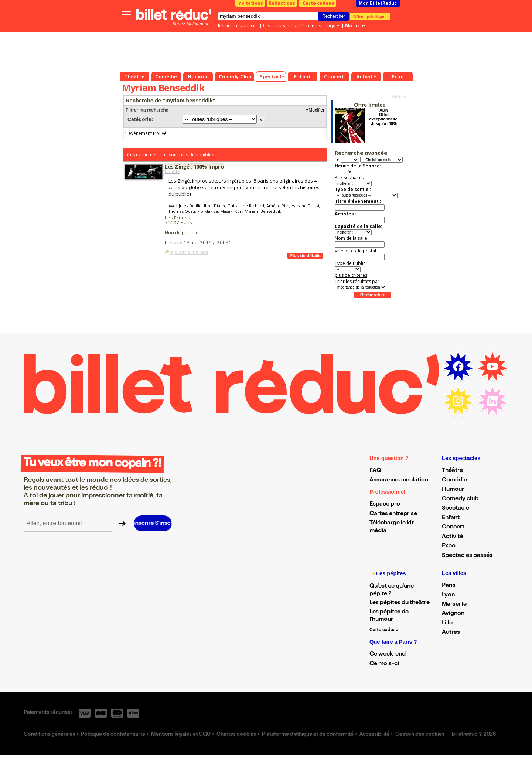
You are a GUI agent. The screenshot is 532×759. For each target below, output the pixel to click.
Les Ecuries (178, 218)
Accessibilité (374, 735)
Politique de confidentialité (113, 735)
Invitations (250, 3)
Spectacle (456, 508)
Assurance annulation (399, 480)
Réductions (282, 3)
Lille (447, 623)
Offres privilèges (370, 16)
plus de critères (351, 275)
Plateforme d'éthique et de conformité (308, 735)
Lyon (448, 595)
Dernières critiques (320, 26)
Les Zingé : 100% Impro (194, 166)
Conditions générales (49, 735)
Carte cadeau (318, 3)
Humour (453, 490)
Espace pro (385, 504)
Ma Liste (355, 26)
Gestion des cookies (420, 735)
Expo (449, 546)
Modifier (316, 110)
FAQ (375, 471)
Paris (449, 586)
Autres (451, 633)
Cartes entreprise (393, 514)
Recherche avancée (238, 26)
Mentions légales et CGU (181, 735)
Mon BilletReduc (378, 3)
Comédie (172, 172)
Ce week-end (388, 654)
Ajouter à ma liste (189, 252)
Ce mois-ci (384, 664)
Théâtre (452, 471)
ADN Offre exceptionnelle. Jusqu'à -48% (384, 117)
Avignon (453, 614)
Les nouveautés (279, 26)
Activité (453, 537)
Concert (453, 527)
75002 (172, 222)
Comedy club (460, 499)
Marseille (454, 605)
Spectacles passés (467, 556)
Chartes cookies (236, 735)
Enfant (451, 518)
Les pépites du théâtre (400, 603)
